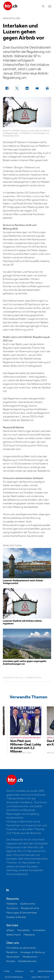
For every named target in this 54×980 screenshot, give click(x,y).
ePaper (10, 930)
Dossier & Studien (16, 917)
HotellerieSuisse (27, 961)
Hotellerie (12, 904)
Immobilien (39, 930)
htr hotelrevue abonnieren (21, 948)
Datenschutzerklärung (46, 971)
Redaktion (12, 952)
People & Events (30, 908)
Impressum (19, 971)
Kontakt (11, 961)
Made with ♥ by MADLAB (40, 977)
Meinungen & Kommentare (22, 913)
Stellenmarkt (14, 935)
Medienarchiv (30, 957)
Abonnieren (13, 957)
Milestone (29, 935)
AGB (32, 971)
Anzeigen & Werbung (33, 952)
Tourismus (12, 908)
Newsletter (24, 930)
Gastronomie (28, 904)
